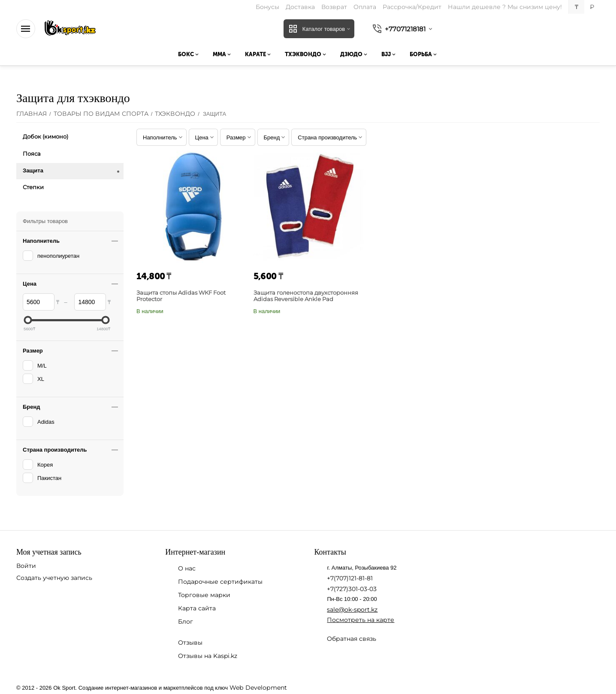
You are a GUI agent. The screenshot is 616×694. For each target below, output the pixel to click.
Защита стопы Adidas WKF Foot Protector (181, 296)
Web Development (258, 688)
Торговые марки (204, 595)
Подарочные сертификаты (220, 582)
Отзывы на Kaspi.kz (208, 656)
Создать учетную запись (54, 578)
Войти (26, 566)
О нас (187, 568)
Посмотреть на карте (361, 620)
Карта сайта (197, 608)
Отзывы (190, 643)
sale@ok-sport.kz (352, 610)
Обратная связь (352, 639)
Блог (186, 622)
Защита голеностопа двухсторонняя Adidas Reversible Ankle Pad (306, 296)
